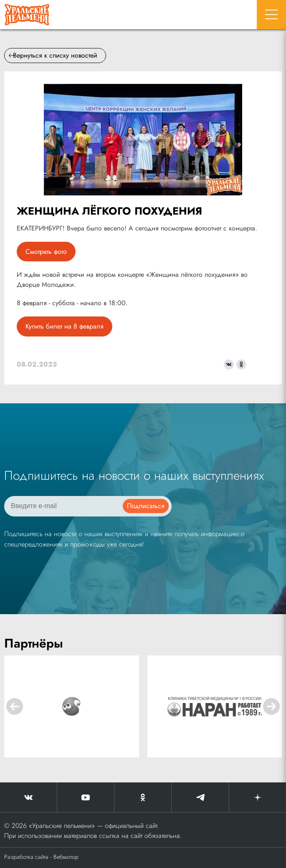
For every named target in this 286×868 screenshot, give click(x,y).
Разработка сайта (26, 857)
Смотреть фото (46, 252)
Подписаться (146, 506)
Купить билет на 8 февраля (65, 326)
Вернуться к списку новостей (53, 55)
